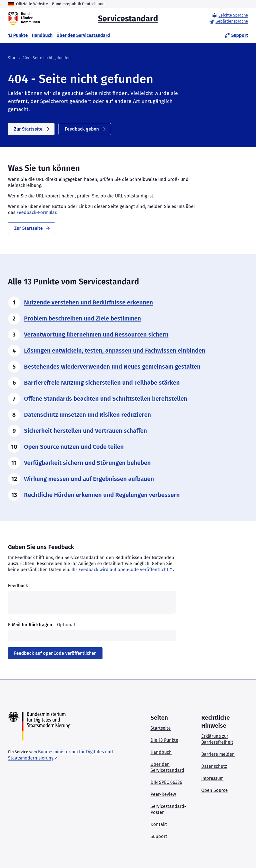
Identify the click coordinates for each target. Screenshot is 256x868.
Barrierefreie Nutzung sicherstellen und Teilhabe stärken (102, 383)
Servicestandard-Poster (168, 809)
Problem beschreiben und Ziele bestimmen (82, 318)
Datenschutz (214, 766)
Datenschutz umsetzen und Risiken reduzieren (87, 415)
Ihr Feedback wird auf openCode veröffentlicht (120, 570)
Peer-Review (163, 794)
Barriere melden (218, 754)
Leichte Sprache (230, 15)
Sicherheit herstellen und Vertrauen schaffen (85, 431)
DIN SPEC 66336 (166, 782)
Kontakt (159, 824)
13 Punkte (18, 35)
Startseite (161, 728)
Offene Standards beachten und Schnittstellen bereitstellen (106, 399)
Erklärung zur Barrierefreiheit (217, 739)
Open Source (214, 790)
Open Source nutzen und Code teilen (74, 447)
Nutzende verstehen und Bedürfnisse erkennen (88, 302)
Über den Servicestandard (83, 35)
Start (12, 58)
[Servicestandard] (24, 18)
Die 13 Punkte (164, 740)
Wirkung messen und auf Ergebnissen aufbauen (89, 479)
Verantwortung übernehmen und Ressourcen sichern (96, 335)
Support (236, 35)
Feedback (18, 586)
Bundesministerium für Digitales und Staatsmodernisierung (60, 755)
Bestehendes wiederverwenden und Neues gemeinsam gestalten (112, 367)
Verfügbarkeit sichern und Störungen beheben (87, 463)
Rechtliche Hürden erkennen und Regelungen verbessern (102, 495)
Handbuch (42, 35)
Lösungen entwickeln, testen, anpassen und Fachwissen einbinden (115, 351)
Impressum (212, 778)
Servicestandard (128, 18)
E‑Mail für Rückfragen (41, 625)
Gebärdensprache (228, 21)
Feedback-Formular (36, 212)
